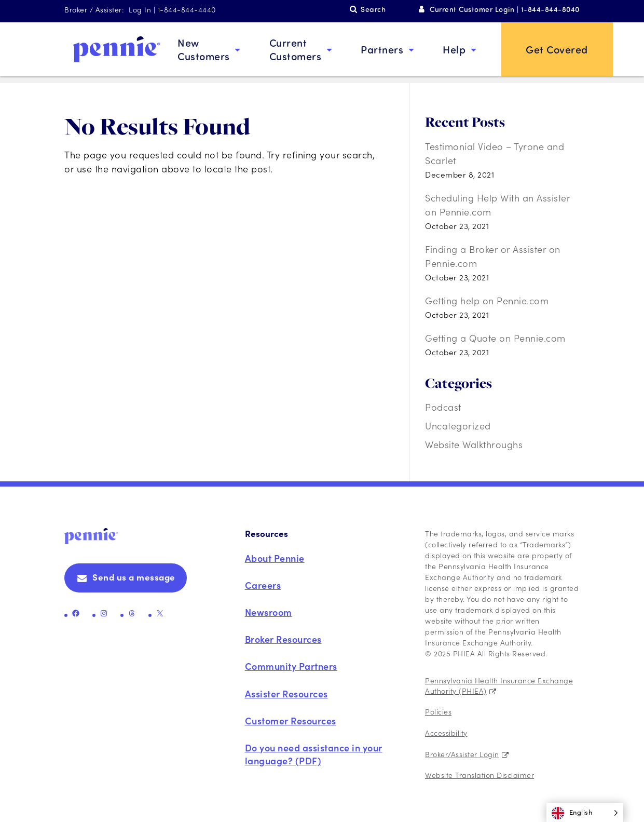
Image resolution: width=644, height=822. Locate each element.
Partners (382, 49)
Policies (438, 711)
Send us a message (134, 577)
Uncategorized (458, 426)
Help (454, 49)
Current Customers (296, 49)
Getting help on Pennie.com (487, 300)
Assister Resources (286, 693)
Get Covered (557, 49)
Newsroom (269, 612)
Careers (263, 585)
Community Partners (291, 666)
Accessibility (446, 733)
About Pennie (275, 558)
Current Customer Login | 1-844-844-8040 (505, 9)
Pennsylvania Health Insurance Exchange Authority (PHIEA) (499, 685)
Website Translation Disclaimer (479, 775)
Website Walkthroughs (474, 444)
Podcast (443, 407)
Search (373, 9)
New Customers (204, 49)
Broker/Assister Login (462, 754)
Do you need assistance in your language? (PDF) (314, 754)
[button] (585, 812)
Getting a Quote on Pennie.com (495, 338)
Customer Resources (291, 720)
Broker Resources (283, 639)
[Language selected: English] (585, 812)
